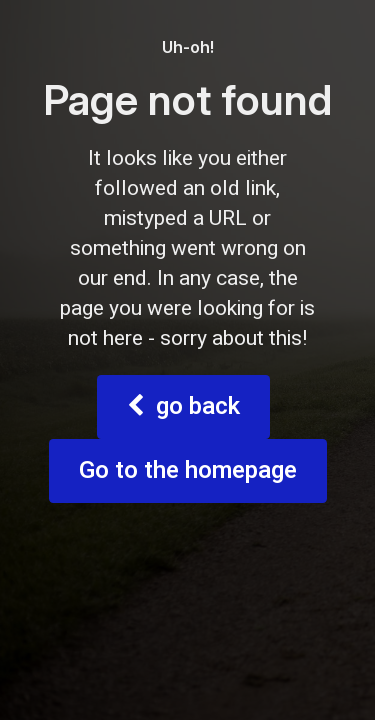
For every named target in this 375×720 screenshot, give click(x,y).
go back (183, 645)
